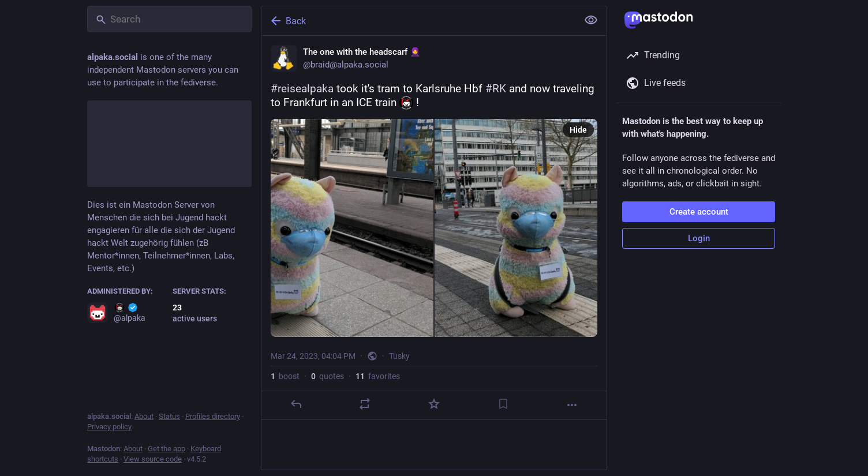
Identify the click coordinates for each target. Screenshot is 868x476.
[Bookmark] (503, 404)
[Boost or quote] (365, 404)
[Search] (169, 19)
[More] (572, 405)
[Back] (418, 21)
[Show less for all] (591, 20)
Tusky (399, 356)
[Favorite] (434, 404)
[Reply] (296, 404)
